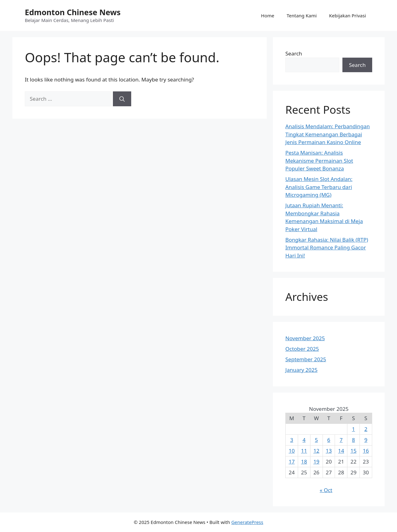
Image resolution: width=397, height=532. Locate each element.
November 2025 (305, 338)
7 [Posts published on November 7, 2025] (341, 440)
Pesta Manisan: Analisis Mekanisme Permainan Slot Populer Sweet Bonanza (319, 160)
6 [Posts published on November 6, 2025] (329, 440)
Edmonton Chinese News (73, 12)
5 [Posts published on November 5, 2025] (316, 440)
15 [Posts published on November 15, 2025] (353, 451)
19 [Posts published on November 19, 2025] (316, 462)
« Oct (326, 490)
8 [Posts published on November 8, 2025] (354, 440)
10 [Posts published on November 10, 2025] (292, 451)
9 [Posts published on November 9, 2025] (366, 440)
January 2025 (301, 370)
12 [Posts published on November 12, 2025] (316, 451)
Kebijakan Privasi (348, 15)
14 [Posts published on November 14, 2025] (341, 451)
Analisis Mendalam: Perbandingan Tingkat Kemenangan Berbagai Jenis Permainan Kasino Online (328, 134)
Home (268, 15)
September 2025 (306, 359)
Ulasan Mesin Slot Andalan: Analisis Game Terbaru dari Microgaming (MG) (319, 187)
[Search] (122, 99)
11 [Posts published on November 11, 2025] (304, 451)
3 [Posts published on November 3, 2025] (292, 440)
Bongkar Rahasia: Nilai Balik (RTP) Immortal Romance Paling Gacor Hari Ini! (327, 248)
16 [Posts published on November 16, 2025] (366, 451)
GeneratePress (247, 522)
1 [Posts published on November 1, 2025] (354, 429)
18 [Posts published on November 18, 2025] (304, 462)
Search (294, 53)
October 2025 (302, 349)
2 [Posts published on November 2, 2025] (366, 429)
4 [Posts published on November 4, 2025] (304, 440)
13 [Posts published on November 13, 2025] (329, 451)
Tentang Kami (302, 15)
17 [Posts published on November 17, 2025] (292, 462)
